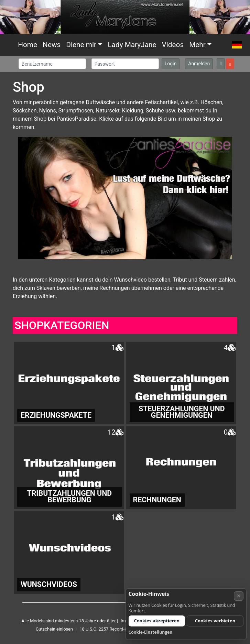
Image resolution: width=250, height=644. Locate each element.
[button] (237, 45)
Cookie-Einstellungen (151, 632)
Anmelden (199, 64)
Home (28, 45)
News (52, 45)
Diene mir (81, 45)
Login (171, 64)
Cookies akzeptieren (157, 621)
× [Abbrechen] (239, 596)
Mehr (197, 45)
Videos (173, 45)
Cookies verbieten (215, 621)
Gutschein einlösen (54, 629)
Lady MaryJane (132, 45)
